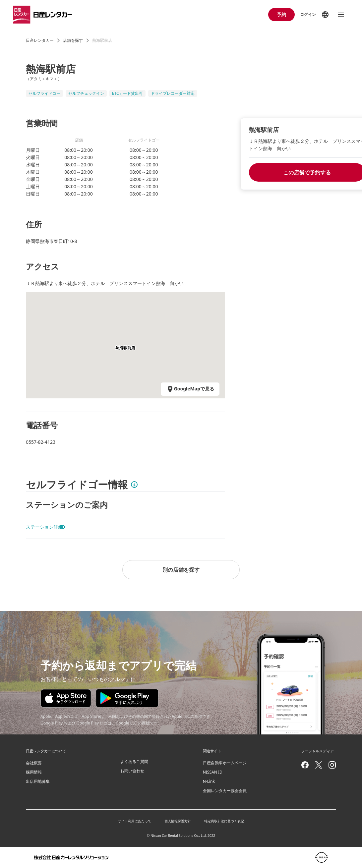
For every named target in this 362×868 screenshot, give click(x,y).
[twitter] (319, 765)
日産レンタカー (40, 40)
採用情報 (34, 772)
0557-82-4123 (41, 442)
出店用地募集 (38, 781)
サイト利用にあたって (135, 821)
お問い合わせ (132, 771)
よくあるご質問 (134, 761)
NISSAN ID (213, 772)
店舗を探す (73, 40)
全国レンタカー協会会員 (225, 791)
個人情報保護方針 (178, 821)
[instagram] (332, 765)
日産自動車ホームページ (225, 763)
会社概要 (34, 763)
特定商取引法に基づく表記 (224, 821)
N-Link (209, 781)
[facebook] (305, 765)
